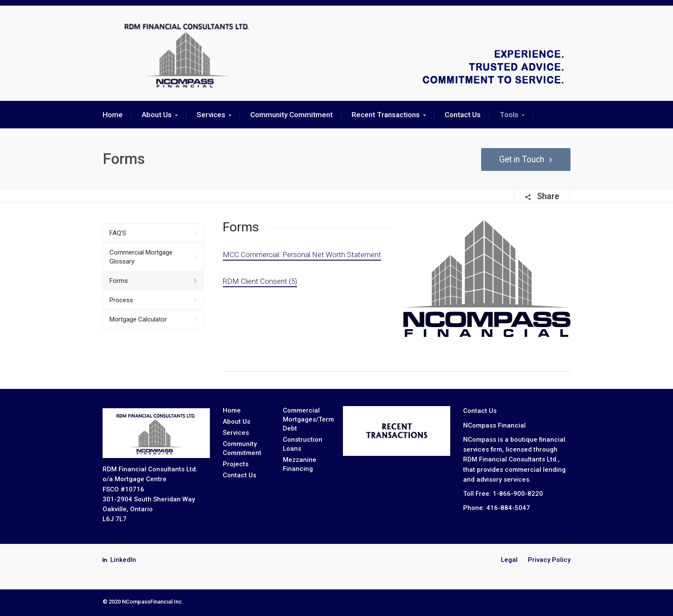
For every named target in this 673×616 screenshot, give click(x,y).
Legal (509, 560)
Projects (236, 464)
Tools (509, 115)
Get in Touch (520, 159)
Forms (119, 281)
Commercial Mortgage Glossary (141, 257)
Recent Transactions (386, 115)
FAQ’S (118, 233)
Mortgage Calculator (138, 319)
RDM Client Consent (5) (260, 281)
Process (121, 300)
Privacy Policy (549, 560)
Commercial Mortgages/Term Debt (308, 419)
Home (113, 115)
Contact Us (463, 115)
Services (211, 115)
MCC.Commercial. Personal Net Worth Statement (302, 255)
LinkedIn (123, 560)
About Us (157, 115)
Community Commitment (291, 115)
